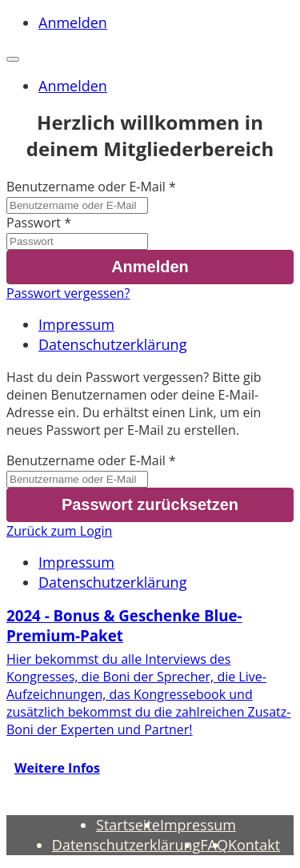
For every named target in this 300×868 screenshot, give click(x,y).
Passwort (34, 223)
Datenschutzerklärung (112, 344)
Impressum (76, 324)
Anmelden (73, 22)
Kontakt (254, 845)
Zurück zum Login (59, 531)
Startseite (128, 825)
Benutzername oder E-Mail (86, 187)
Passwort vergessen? (68, 293)
